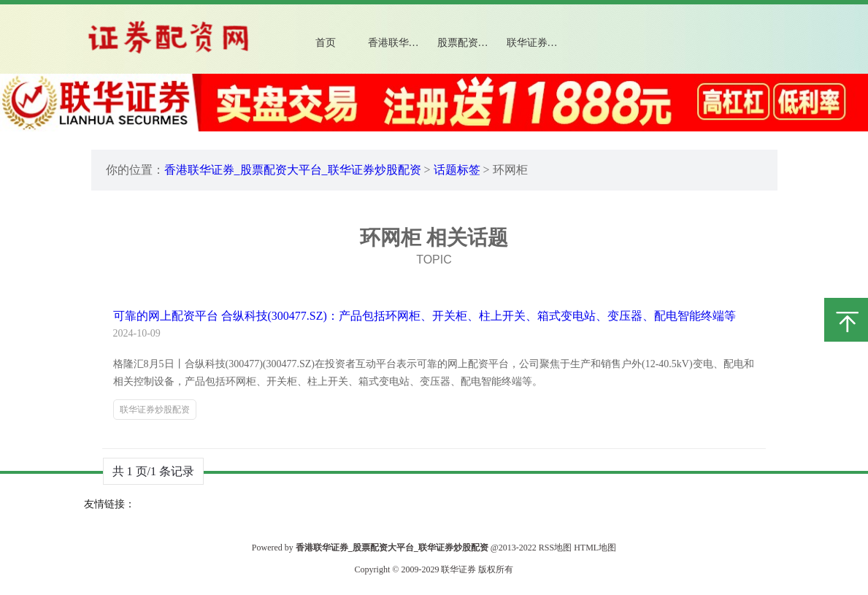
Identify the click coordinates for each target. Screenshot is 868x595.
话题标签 (457, 170)
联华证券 (458, 569)
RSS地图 (555, 548)
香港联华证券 (399, 43)
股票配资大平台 (473, 43)
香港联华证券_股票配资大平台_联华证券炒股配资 (293, 170)
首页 (326, 43)
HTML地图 (595, 548)
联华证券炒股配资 (544, 43)
